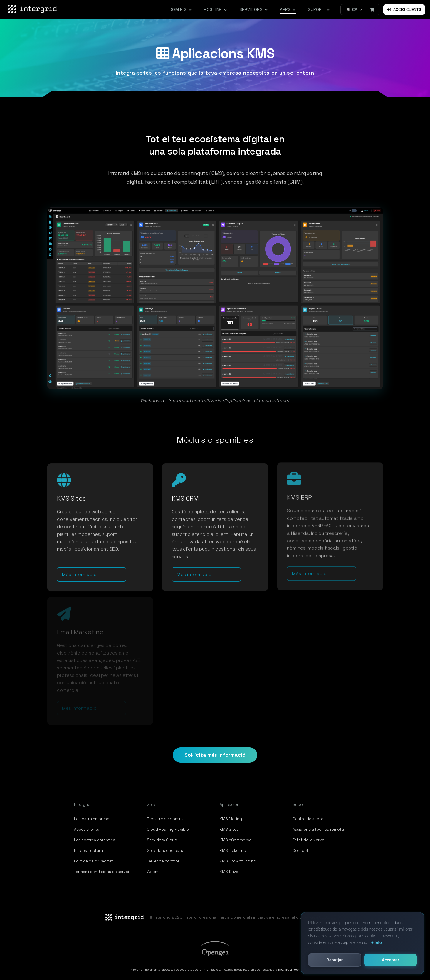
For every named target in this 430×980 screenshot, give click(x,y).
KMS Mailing (231, 819)
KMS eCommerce (236, 840)
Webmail (155, 872)
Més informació (79, 570)
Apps (288, 9)
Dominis (181, 9)
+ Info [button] (377, 942)
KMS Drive (229, 872)
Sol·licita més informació (215, 755)
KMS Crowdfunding (238, 861)
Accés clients (404, 10)
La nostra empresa (92, 819)
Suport (319, 9)
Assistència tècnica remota (318, 829)
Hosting (216, 9)
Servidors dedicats (165, 851)
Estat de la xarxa (308, 840)
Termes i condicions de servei (101, 872)
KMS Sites (229, 829)
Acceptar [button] (390, 960)
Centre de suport (309, 819)
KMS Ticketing (233, 851)
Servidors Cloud (162, 840)
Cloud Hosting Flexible (168, 829)
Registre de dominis (166, 819)
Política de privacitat (94, 861)
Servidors (254, 9)
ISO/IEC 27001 (289, 970)
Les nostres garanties (95, 840)
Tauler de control (163, 861)
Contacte (302, 851)
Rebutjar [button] (335, 960)
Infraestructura (88, 851)
